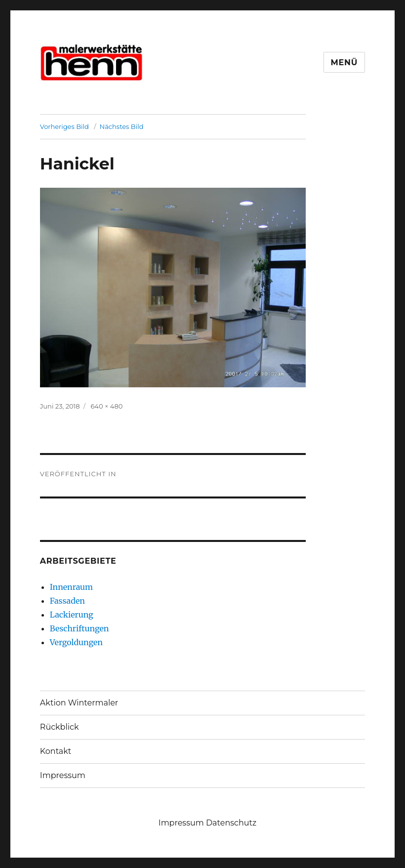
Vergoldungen (76, 642)
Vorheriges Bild (64, 126)
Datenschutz (231, 823)
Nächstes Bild (122, 126)
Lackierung (72, 615)
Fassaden (67, 601)
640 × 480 (106, 406)
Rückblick (60, 727)
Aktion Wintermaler (79, 703)
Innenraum (71, 587)
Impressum (63, 775)
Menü (344, 62)
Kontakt (56, 751)
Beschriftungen (80, 628)
